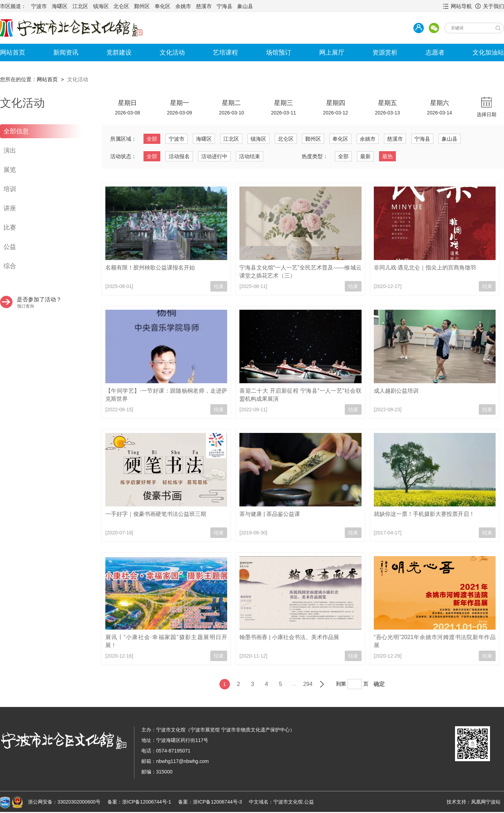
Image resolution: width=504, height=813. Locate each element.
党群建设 (119, 52)
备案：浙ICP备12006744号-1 (139, 802)
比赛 (10, 227)
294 (308, 684)
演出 (10, 150)
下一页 (322, 684)
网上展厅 (332, 52)
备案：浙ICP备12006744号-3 (210, 802)
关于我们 (493, 6)
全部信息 (16, 131)
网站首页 (13, 52)
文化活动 (172, 52)
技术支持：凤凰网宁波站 (474, 802)
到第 (341, 684)
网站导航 (461, 6)
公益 (10, 247)
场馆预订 (279, 52)
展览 (10, 170)
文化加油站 (488, 52)
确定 (379, 684)
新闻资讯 (66, 52)
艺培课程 (225, 52)
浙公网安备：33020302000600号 (64, 802)
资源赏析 (385, 52)
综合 (10, 266)
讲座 (10, 208)
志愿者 (435, 52)
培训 (10, 189)
